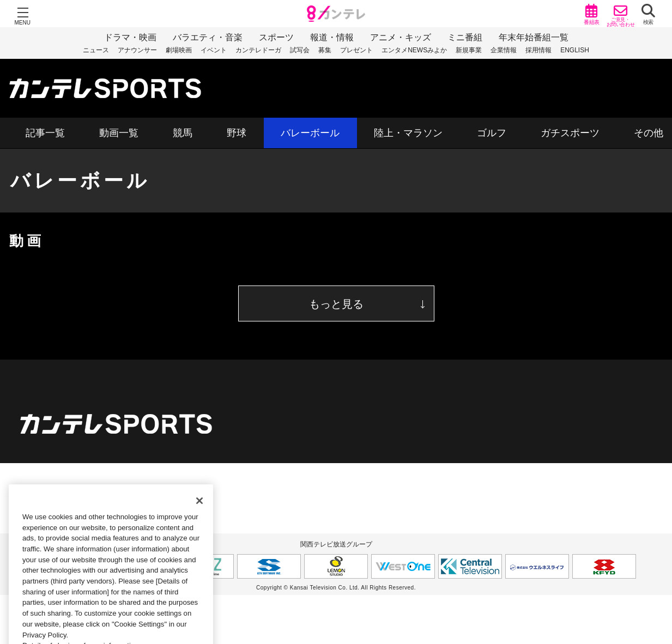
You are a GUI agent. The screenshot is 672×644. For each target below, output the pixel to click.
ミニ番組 (465, 37)
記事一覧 (45, 133)
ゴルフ (492, 133)
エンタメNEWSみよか (414, 50)
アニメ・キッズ (401, 37)
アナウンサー (137, 50)
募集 (325, 50)
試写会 (300, 50)
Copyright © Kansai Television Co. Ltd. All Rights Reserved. (336, 588)
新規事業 (469, 50)
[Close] (199, 511)
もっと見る (336, 304)
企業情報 (504, 50)
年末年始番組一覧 (534, 37)
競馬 (183, 133)
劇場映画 (179, 50)
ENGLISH (575, 50)
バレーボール (310, 133)
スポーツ (276, 37)
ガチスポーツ (570, 133)
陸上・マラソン (408, 133)
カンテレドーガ (258, 50)
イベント (214, 50)
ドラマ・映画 (130, 37)
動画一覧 (119, 133)
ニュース (96, 50)
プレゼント (356, 50)
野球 (237, 133)
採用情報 (538, 50)
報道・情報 (332, 37)
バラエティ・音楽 (208, 37)
